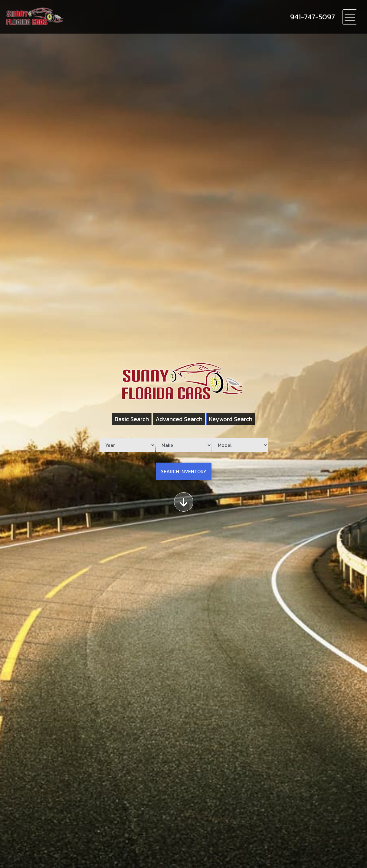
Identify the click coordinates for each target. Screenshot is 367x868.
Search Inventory (184, 471)
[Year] (127, 445)
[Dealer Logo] (70, 17)
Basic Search (132, 419)
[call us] (313, 17)
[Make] (184, 445)
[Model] (240, 445)
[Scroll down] (184, 502)
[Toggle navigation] (350, 17)
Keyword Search (231, 419)
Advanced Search (179, 419)
